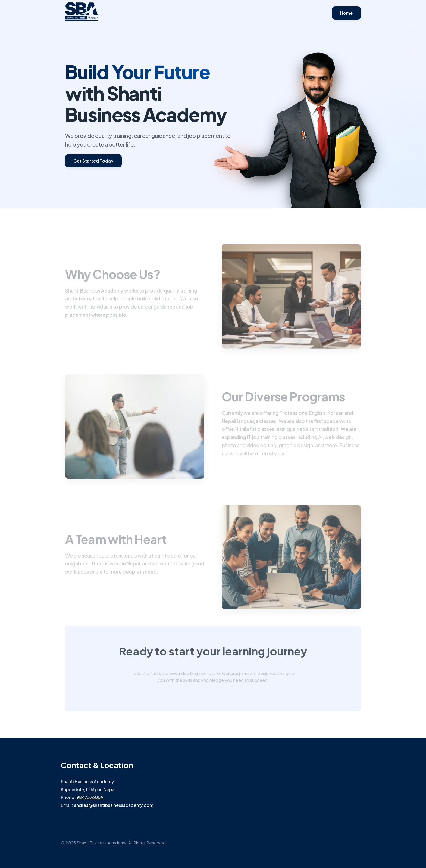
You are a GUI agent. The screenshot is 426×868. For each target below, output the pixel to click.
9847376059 (90, 797)
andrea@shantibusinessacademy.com (114, 805)
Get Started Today (93, 161)
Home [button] (346, 13)
